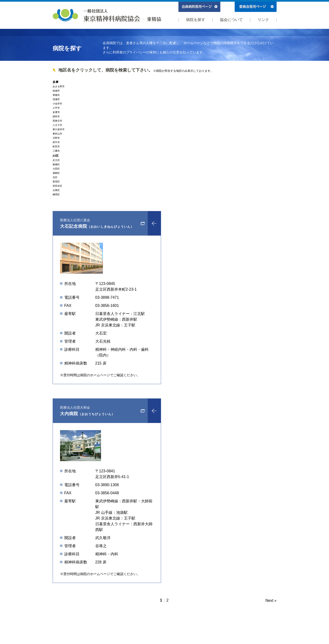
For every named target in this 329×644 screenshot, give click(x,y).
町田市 (56, 147)
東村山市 (57, 134)
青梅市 (56, 95)
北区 (55, 177)
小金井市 (57, 104)
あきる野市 (59, 86)
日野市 (56, 138)
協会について (231, 20)
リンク (263, 20)
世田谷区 (57, 186)
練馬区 (56, 194)
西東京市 (57, 121)
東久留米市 (59, 129)
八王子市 (57, 125)
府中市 (56, 142)
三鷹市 (56, 151)
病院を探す (196, 20)
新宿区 (56, 182)
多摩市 (56, 112)
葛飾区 (56, 173)
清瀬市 (56, 99)
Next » (271, 600)
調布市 (56, 116)
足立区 (56, 160)
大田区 (56, 169)
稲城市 (56, 91)
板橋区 (56, 164)
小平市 (56, 108)
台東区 (56, 190)
